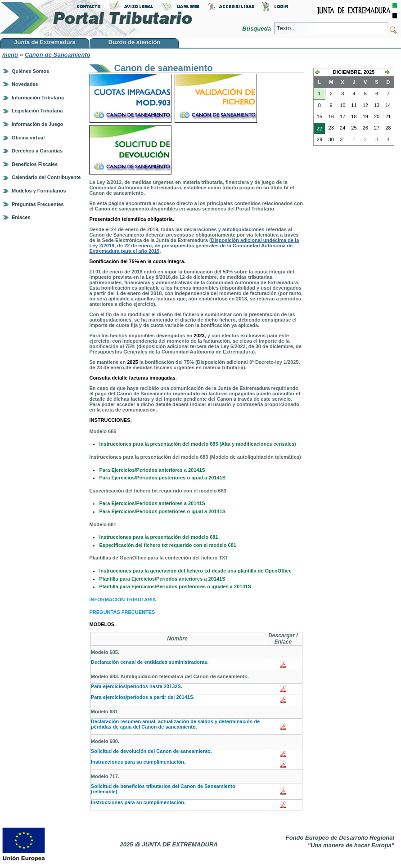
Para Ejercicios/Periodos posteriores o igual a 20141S (163, 478)
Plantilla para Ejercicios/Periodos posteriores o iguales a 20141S (175, 586)
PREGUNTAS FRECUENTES (122, 612)
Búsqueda (257, 29)
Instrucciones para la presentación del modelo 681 (158, 537)
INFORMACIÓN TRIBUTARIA (122, 600)
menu (10, 55)
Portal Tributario (96, 18)
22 (318, 130)
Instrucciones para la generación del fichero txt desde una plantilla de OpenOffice (195, 571)
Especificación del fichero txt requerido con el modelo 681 (167, 545)
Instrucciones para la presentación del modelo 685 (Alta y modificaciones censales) (197, 444)
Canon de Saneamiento (58, 55)
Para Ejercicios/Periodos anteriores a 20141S (152, 470)
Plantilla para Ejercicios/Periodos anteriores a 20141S (162, 579)
